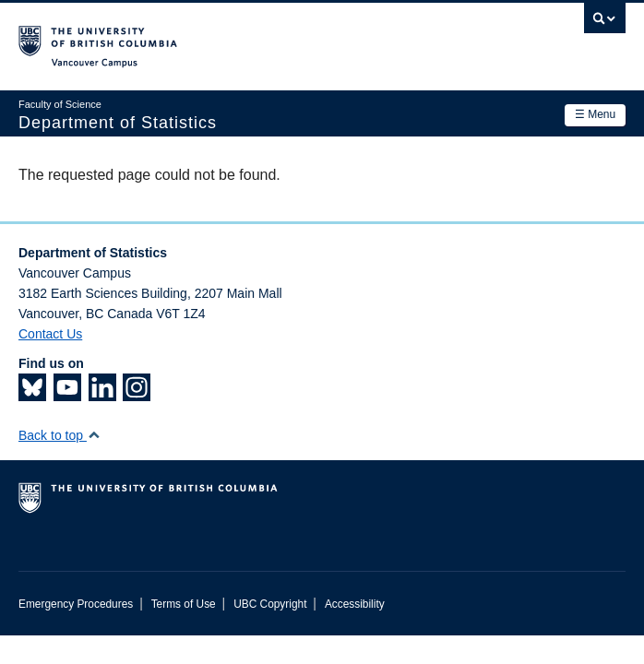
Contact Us (50, 334)
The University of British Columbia (231, 38)
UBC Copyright (270, 604)
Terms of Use (184, 604)
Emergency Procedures (76, 604)
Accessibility (355, 604)
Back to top (60, 435)
